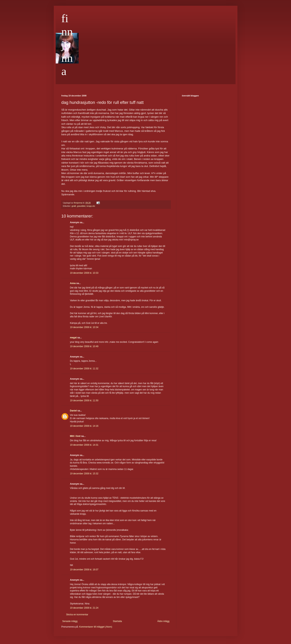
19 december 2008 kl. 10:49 (84, 346)
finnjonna (67, 45)
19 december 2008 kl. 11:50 (84, 401)
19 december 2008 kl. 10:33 (84, 273)
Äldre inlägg (163, 621)
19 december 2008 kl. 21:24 (84, 608)
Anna (73, 283)
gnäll (74, 206)
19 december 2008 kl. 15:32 (84, 474)
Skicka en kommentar (77, 615)
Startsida (117, 621)
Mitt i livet (75, 436)
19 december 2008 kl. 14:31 (84, 445)
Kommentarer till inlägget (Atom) (96, 627)
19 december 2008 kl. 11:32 (84, 369)
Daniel (73, 411)
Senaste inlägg (70, 621)
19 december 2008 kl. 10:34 (84, 327)
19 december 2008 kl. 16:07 (84, 570)
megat (73, 338)
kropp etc (91, 206)
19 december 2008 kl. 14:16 (84, 426)
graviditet (81, 206)
